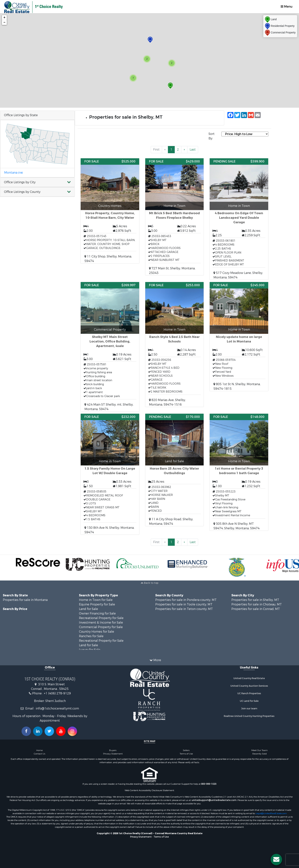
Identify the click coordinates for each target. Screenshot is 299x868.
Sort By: (212, 136)
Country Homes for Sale (97, 632)
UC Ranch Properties (249, 693)
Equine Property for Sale (97, 604)
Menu (287, 7)
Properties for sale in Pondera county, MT (186, 600)
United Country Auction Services (249, 686)
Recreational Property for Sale (101, 618)
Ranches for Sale (91, 636)
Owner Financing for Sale (97, 613)
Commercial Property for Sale (101, 627)
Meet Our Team (260, 750)
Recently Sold (260, 754)
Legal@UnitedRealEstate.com (271, 813)
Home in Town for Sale (96, 600)
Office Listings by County (22, 192)
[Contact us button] (276, 859)
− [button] (4, 22)
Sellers (186, 750)
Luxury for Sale (90, 650)
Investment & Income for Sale (101, 623)
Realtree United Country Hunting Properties (249, 716)
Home (39, 750)
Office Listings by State (21, 115)
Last (193, 150)
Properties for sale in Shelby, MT (255, 600)
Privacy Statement (113, 754)
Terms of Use (186, 754)
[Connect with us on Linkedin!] (38, 731)
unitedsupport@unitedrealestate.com (214, 800)
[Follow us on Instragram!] (72, 731)
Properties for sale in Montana (25, 600)
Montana (13, 173)
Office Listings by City (20, 182)
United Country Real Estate (249, 678)
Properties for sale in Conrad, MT (256, 609)
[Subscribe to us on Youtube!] (61, 731)
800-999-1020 (209, 784)
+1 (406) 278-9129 (57, 693)
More (155, 660)
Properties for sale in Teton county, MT (184, 609)
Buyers (113, 750)
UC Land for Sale (249, 701)
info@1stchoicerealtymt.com (57, 708)
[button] (37, 182)
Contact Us (39, 754)
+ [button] (4, 18)
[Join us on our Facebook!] (26, 731)
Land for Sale (88, 609)
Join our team (249, 709)
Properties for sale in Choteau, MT (257, 604)
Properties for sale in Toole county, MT (184, 604)
